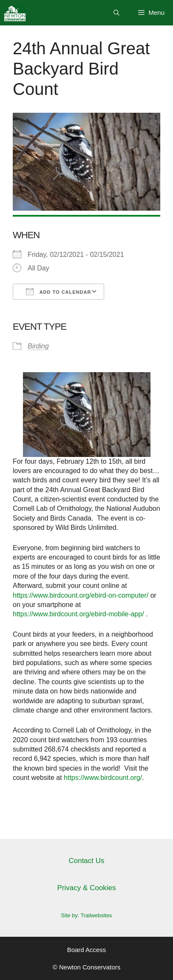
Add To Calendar (58, 292)
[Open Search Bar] (116, 13)
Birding (38, 346)
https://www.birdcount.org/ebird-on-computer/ (81, 595)
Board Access (87, 950)
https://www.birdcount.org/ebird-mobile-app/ (78, 614)
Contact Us (86, 861)
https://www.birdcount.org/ (103, 778)
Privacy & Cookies (87, 888)
